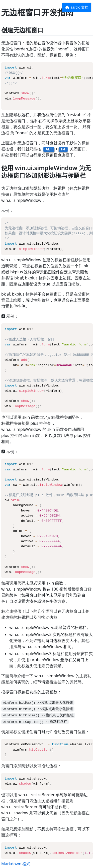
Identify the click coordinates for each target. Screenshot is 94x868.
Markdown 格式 (16, 864)
